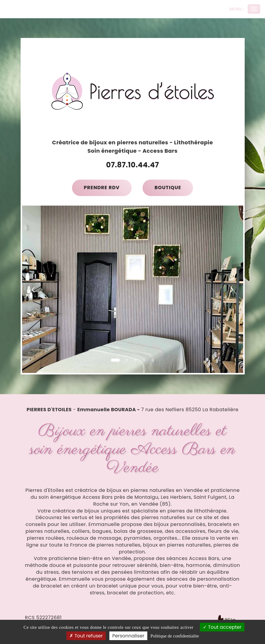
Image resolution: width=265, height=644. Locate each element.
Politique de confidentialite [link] (174, 636)
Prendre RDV (102, 188)
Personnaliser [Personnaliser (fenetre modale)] (128, 636)
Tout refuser (86, 636)
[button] (33, 289)
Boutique (168, 188)
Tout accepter (222, 627)
